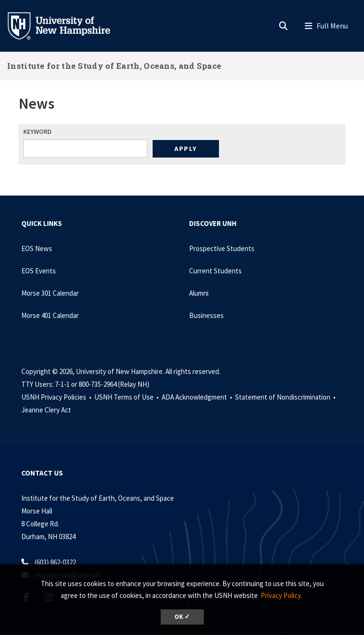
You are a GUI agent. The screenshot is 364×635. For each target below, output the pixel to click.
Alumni (199, 293)
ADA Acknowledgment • (198, 397)
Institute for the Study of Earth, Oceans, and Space (114, 66)
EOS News (37, 248)
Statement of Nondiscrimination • (286, 397)
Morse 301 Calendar (50, 293)
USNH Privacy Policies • (57, 397)
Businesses (206, 315)
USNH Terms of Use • (127, 397)
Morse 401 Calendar (50, 315)
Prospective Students (222, 248)
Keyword (37, 131)
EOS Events (39, 271)
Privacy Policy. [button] (281, 595)
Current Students (215, 271)
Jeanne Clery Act (46, 410)
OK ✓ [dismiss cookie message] (182, 617)
